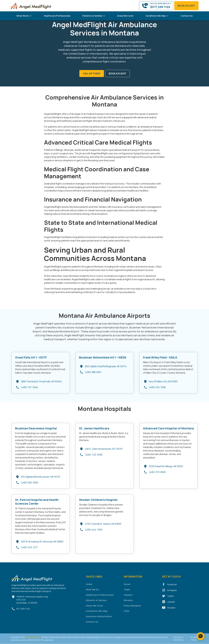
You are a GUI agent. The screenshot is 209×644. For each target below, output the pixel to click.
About (127, 586)
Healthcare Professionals (57, 16)
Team (127, 592)
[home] (31, 6)
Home (89, 586)
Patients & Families (96, 603)
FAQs (127, 613)
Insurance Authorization (99, 619)
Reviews (128, 603)
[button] (24, 16)
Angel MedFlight (33, 637)
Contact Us (187, 16)
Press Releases (132, 608)
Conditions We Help (97, 613)
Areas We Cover (125, 16)
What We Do (93, 592)
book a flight (186, 6)
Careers (128, 597)
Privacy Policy (194, 639)
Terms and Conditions (178, 639)
